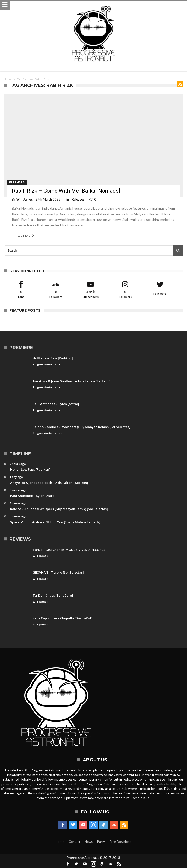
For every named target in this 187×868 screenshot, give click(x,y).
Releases (17, 182)
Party (101, 842)
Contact (74, 842)
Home (8, 79)
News (89, 842)
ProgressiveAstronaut (48, 364)
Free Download (121, 842)
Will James (25, 199)
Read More (25, 236)
